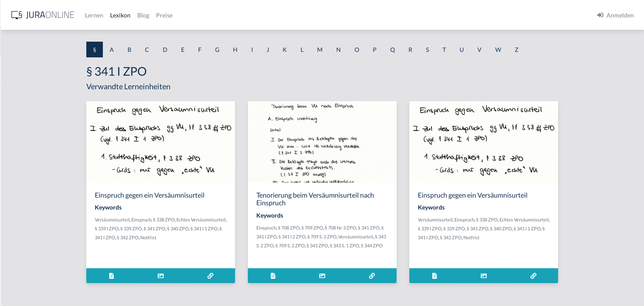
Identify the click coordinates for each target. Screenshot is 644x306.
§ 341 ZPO (223, 228)
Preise (299, 15)
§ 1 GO (16, 129)
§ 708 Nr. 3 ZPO (409, 228)
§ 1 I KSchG (22, 262)
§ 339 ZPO (199, 228)
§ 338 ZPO (232, 220)
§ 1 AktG (18, 90)
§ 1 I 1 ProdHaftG (30, 186)
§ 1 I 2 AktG (22, 205)
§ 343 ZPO (385, 245)
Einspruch (209, 220)
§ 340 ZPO (246, 228)
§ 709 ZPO (380, 228)
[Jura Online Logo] (178, 15)
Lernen (229, 15)
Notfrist (216, 237)
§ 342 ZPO (196, 237)
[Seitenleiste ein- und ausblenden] (122, 13)
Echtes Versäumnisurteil (269, 220)
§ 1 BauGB (20, 109)
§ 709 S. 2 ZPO (358, 245)
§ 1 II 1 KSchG (25, 282)
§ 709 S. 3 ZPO (390, 237)
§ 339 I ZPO (175, 228)
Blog (278, 15)
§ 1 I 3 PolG (22, 243)
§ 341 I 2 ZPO (360, 237)
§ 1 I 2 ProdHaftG (30, 224)
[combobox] (68, 41)
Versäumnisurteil (180, 220)
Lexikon (255, 15)
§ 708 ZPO (357, 228)
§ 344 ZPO (440, 245)
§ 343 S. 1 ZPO (413, 245)
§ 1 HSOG (20, 167)
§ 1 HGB (18, 148)
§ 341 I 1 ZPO (272, 228)
